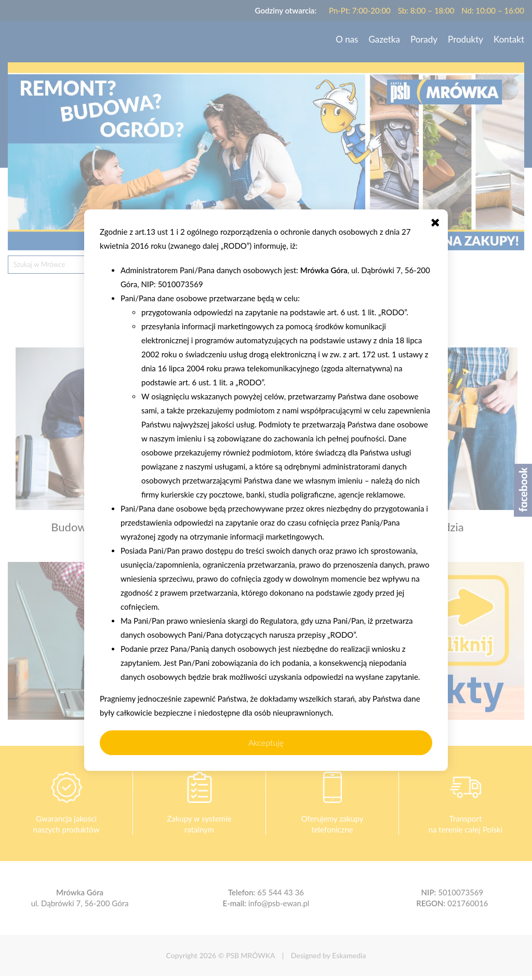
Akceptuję (266, 742)
